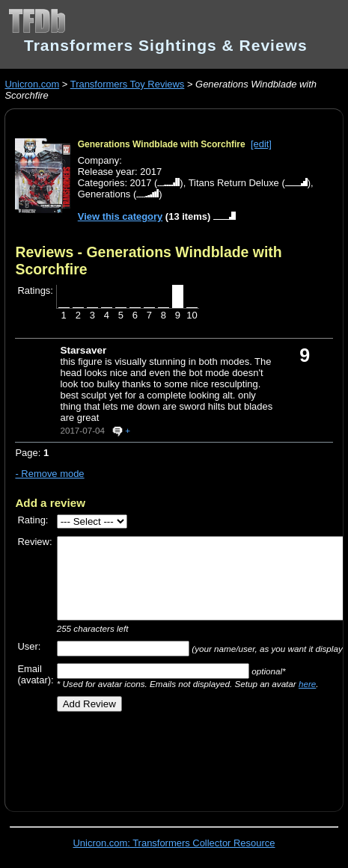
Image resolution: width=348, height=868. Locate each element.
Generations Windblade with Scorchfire (162, 144)
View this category (120, 216)
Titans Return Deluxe (234, 183)
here (307, 684)
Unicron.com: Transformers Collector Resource (174, 843)
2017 (141, 183)
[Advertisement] (181, 756)
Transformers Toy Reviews (128, 84)
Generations (104, 194)
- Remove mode (49, 474)
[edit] (261, 144)
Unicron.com (32, 84)
